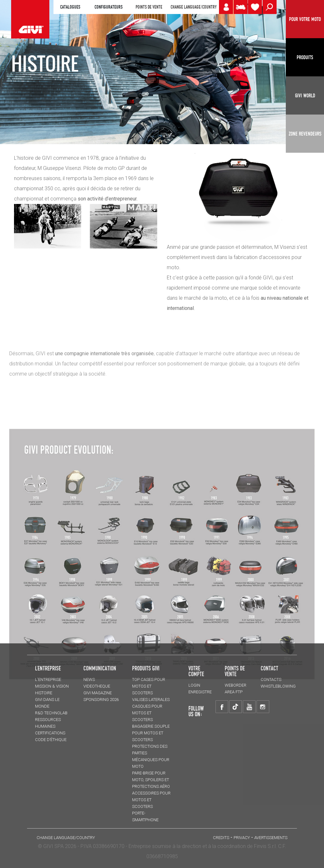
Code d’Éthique (51, 740)
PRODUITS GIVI (146, 668)
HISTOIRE (44, 693)
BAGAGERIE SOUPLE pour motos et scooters (151, 733)
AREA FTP (234, 692)
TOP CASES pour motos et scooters (149, 686)
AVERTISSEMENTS (271, 838)
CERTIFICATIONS (50, 733)
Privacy (242, 838)
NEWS (89, 679)
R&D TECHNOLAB (51, 713)
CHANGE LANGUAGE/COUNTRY (194, 7)
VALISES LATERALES (151, 700)
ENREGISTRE (200, 692)
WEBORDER (236, 685)
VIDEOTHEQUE (97, 686)
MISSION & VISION (52, 686)
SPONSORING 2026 (101, 700)
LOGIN (194, 685)
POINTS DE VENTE (149, 7)
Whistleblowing (278, 686)
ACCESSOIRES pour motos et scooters (151, 800)
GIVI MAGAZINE (98, 693)
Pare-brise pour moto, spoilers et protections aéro (151, 780)
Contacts (271, 679)
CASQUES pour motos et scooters (147, 713)
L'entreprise (48, 679)
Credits (221, 838)
